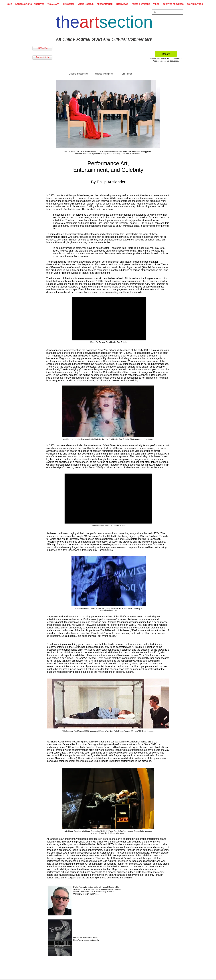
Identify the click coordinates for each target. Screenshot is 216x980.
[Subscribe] (42, 48)
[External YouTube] (109, 319)
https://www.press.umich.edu (86, 940)
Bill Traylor (127, 74)
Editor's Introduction (78, 74)
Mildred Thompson (104, 74)
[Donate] (166, 54)
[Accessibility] (42, 57)
